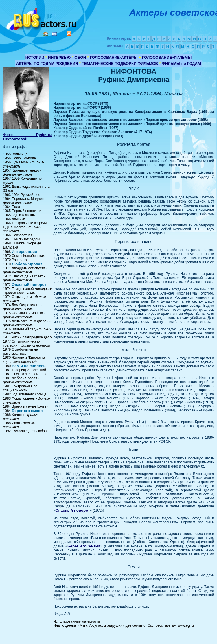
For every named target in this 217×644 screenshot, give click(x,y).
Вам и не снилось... (30, 366)
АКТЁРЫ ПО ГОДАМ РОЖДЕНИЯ (47, 64)
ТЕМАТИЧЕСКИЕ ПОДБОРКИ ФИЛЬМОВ (120, 64)
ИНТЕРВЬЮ (59, 57)
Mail (54, 34)
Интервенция (24, 252)
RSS (69, 33)
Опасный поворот (29, 285)
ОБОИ (80, 57)
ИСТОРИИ (35, 57)
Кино (42, 18)
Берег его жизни (27, 411)
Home (46, 34)
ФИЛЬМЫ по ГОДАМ (181, 64)
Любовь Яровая (27, 264)
